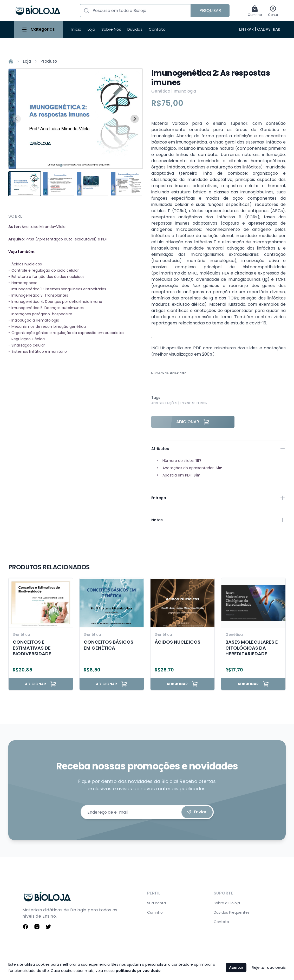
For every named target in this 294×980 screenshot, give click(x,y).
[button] (25, 184)
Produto (49, 61)
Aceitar (236, 968)
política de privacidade (138, 971)
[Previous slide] (17, 119)
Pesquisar (210, 11)
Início (76, 29)
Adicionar (193, 422)
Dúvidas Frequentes (232, 912)
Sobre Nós (111, 29)
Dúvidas (135, 29)
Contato (157, 29)
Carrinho (155, 912)
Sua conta (156, 903)
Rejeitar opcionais (269, 968)
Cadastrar (269, 29)
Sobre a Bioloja (227, 903)
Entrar (246, 29)
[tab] (61, 165)
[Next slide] (135, 119)
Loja (91, 29)
